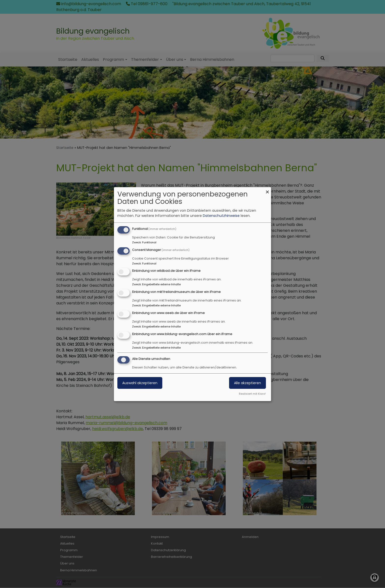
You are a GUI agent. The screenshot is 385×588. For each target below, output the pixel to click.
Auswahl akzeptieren (140, 383)
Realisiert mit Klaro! (252, 394)
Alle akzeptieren (247, 383)
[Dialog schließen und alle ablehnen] (267, 190)
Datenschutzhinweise (221, 216)
